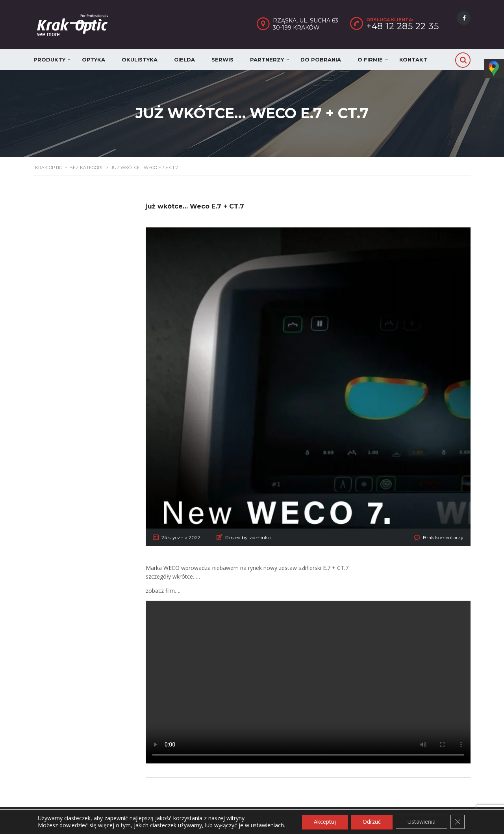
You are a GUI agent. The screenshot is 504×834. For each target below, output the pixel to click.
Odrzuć (372, 822)
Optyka (94, 60)
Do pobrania (321, 60)
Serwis (222, 60)
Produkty (49, 60)
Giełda (184, 60)
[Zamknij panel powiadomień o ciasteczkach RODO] (458, 822)
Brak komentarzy (443, 537)
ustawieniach (267, 825)
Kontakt (413, 60)
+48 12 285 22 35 (402, 26)
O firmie (370, 60)
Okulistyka (140, 60)
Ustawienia (422, 822)
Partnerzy (267, 60)
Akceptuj (325, 822)
